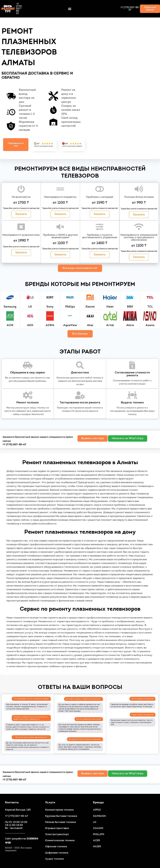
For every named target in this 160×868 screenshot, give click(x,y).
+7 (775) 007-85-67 (19, 9)
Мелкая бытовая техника (60, 822)
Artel (110, 326)
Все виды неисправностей (80, 268)
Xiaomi (90, 307)
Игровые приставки (57, 828)
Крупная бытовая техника (61, 816)
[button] (70, 9)
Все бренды (80, 334)
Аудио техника (54, 859)
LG (30, 307)
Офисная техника (56, 847)
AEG (30, 326)
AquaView (70, 326)
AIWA (50, 326)
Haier (110, 307)
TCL (150, 307)
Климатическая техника (60, 841)
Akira (130, 326)
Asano (150, 326)
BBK (130, 307)
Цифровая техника (57, 853)
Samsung (10, 307)
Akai (90, 326)
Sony (50, 307)
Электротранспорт (57, 834)
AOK (10, 326)
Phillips (70, 307)
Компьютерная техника (59, 810)
